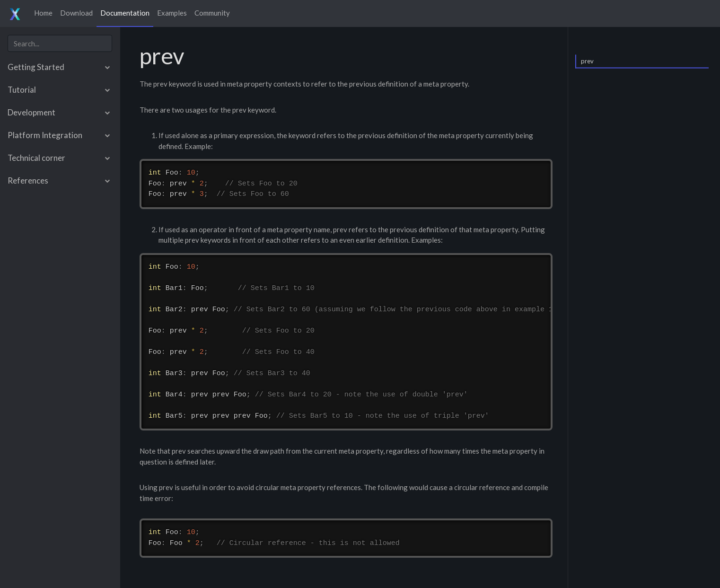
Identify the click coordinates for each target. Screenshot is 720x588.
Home (43, 13)
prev (587, 61)
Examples (172, 13)
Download (76, 13)
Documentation (125, 13)
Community (212, 13)
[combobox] (60, 43)
